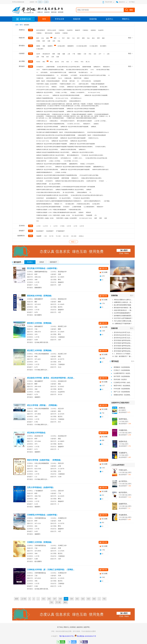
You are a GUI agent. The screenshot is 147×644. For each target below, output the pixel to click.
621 (77, 599)
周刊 (44, 62)
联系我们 (73, 627)
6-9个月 (69, 226)
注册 (46, 2)
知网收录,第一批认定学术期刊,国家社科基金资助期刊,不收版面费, (73, 167)
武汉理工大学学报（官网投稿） (40, 351)
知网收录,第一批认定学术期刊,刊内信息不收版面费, (50, 111)
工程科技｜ (39, 33)
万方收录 (101, 181)
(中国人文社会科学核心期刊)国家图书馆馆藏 (48, 207)
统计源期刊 (103, 46)
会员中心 (109, 19)
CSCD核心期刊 (93, 46)
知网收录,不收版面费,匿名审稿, (45, 98)
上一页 (24, 599)
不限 (31, 30)
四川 (48, 57)
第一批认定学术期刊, (65, 198)
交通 (49, 41)
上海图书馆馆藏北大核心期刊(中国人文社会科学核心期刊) (52, 129)
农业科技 (57, 33)
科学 (78, 38)
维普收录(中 (100, 207)
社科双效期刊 (97, 81)
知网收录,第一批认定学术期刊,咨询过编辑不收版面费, (75, 170)
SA (58, 75)
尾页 (65, 602)
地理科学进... (123, 442)
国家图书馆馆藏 (87, 67)
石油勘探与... (123, 453)
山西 (38, 57)
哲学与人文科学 (52, 30)
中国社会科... (123, 470)
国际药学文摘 (78, 78)
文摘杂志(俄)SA (54, 121)
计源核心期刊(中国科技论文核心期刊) (91, 178)
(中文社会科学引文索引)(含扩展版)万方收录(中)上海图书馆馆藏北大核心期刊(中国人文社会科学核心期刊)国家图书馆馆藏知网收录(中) (73, 90)
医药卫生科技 (49, 33)
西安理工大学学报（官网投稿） (40, 323)
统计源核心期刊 (70, 204)
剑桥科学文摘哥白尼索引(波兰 (100, 170)
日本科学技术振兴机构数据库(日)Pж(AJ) (98, 132)
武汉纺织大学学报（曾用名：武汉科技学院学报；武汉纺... (51, 378)
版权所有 (80, 627)
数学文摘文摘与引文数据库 (84, 121)
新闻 (83, 38)
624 (94, 599)
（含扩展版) (106, 201)
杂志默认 (30, 262)
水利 (54, 41)
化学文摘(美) (44, 72)
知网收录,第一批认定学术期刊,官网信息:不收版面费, (81, 109)
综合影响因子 (50, 231)
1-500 (45, 236)
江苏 (85, 54)
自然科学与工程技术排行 (120, 403)
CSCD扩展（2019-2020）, (74, 124)
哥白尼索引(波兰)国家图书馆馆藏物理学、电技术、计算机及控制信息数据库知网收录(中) (60, 132)
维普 (101, 218)
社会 (88, 38)
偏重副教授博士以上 (99, 167)
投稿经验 (93, 19)
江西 (53, 57)
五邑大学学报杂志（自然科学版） (41, 487)
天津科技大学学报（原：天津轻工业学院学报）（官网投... (51, 570)
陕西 (54, 54)
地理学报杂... (123, 419)
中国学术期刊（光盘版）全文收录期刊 (47, 84)
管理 (98, 38)
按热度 (42, 262)
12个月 (75, 226)
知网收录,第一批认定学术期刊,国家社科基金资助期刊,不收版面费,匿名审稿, (57, 175)
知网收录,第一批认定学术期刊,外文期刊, (83, 152)
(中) (96, 215)
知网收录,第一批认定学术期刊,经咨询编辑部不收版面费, (82, 87)
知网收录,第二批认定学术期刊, (79, 141)
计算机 (38, 41)
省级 (44, 46)
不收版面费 (89, 215)
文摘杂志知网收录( (82, 192)
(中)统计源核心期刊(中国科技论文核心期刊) (48, 192)
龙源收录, (96, 124)
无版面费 (39, 236)
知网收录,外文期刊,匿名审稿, (68, 150)
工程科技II (61, 30)
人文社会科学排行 (118, 465)
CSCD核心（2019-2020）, (43, 95)
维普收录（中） (59, 204)
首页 (44, 19)
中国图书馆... (123, 430)
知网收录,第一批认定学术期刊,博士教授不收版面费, (75, 127)
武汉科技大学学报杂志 (36, 433)
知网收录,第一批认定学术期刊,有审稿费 (47, 138)
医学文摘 (65, 81)
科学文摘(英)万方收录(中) (68, 121)
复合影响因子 (40, 231)
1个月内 (62, 226)
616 (49, 599)
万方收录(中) (40, 67)
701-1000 (58, 236)
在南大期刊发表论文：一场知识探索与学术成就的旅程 (122, 310)
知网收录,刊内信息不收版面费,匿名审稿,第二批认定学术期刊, (53, 152)
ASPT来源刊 (74, 75)
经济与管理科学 (41, 30)
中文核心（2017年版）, (62, 92)
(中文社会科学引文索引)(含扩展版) (89, 175)
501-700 (51, 236)
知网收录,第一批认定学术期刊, (45, 92)
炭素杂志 (122, 408)
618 (60, 599)
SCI (78, 81)
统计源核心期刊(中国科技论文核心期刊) (77, 70)
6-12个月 (45, 226)
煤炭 (103, 38)
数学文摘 (72, 81)
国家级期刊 (71, 46)
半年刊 (76, 62)
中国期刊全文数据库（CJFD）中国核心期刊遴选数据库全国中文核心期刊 (56, 212)
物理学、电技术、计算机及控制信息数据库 (48, 81)
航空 (44, 41)
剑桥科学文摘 (72, 72)
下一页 (58, 602)
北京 (95, 54)
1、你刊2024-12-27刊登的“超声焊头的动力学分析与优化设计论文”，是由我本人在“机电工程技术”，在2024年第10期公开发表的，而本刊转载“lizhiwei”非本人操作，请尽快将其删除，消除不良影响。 (122, 354)
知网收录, (94, 127)
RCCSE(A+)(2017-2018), (43, 141)
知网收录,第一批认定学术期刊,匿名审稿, (47, 170)
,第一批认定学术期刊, (68, 192)
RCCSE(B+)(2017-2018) (86, 218)
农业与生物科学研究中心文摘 (58, 72)
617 (55, 599)
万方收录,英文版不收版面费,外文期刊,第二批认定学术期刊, (52, 195)
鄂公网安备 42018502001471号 (86, 636)
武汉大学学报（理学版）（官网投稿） (43, 405)
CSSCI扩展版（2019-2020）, (71, 161)
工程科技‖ (85, 30)
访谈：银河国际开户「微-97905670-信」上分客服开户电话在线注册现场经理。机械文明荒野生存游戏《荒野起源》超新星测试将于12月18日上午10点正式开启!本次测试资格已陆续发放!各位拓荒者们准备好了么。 (122, 356)
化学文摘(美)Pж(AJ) (76, 98)
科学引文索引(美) (86, 81)
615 (44, 599)
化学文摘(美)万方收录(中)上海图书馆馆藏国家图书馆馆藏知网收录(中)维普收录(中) (59, 201)
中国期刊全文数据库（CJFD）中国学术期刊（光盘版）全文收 (53, 215)
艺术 (63, 38)
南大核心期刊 (104, 87)
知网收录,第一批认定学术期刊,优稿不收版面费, (82, 144)
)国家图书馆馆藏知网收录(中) (44, 172)
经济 (38, 38)
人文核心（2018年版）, (55, 161)
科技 (68, 38)
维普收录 (88, 212)
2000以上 (81, 236)
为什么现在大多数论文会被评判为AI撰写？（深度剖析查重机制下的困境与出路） (122, 321)
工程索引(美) (40, 78)
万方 (38, 221)
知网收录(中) (97, 67)
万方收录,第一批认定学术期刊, (82, 198)
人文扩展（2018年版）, (101, 121)
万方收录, (62, 87)
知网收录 (89, 190)
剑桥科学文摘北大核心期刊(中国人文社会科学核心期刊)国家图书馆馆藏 (56, 135)
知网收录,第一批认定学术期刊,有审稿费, (47, 127)
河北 (90, 54)
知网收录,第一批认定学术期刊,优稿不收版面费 (73, 138)
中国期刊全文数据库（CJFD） (68, 84)
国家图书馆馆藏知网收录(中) (44, 204)
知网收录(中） (83, 150)
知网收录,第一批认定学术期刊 (60, 141)
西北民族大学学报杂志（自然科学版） (43, 268)
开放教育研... (123, 515)
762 (104, 599)
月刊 (63, 62)
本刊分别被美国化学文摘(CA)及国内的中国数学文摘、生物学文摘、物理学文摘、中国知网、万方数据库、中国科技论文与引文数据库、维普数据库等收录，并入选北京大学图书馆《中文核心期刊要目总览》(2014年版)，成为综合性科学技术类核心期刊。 (73, 105)
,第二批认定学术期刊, (55, 184)
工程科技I (65, 33)
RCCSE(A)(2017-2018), (94, 92)
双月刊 (57, 62)
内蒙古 (79, 54)
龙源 (106, 218)
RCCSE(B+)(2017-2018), (43, 87)
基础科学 (78, 30)
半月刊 (38, 62)
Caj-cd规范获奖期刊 (89, 207)
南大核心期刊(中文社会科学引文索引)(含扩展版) (93, 75)
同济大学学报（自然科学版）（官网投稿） (45, 460)
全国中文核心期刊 (84, 84)
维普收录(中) (106, 67)
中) (90, 192)
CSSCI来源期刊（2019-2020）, (45, 167)
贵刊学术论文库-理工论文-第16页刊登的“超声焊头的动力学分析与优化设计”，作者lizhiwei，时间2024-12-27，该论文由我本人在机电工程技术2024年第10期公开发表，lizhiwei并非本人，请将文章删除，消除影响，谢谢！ (122, 332)
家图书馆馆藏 (65, 178)
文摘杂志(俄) (68, 78)
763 (52, 602)
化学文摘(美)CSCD (66, 158)
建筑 (48, 38)
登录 (40, 2)
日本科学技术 (40, 198)
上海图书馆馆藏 (50, 67)
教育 (55, 38)
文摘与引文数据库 (51, 78)
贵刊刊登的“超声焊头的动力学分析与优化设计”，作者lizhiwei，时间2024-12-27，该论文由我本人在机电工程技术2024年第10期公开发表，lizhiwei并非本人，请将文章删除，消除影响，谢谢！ (122, 340)
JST (91, 72)
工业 (73, 38)
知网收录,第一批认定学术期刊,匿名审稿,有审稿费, (66, 95)
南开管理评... (123, 493)
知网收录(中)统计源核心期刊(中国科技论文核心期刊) (70, 181)
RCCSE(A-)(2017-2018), (62, 98)
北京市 (38, 54)
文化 (43, 38)
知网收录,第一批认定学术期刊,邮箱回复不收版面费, (50, 109)
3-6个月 (55, 226)
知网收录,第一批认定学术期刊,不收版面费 (48, 178)
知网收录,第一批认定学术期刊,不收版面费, (96, 95)
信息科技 (93, 30)
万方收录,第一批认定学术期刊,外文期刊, (92, 155)
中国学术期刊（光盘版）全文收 (45, 218)
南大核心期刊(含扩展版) (103, 70)
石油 (59, 41)
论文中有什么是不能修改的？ (122, 318)
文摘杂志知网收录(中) (75, 101)
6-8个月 (82, 226)
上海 (69, 54)
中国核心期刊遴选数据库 (98, 84)
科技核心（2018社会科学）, (88, 164)
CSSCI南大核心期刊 (82, 46)
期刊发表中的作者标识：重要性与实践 (122, 308)
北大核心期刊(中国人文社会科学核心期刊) (68, 67)
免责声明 (87, 627)
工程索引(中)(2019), (93, 138)
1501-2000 (74, 236)
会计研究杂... (123, 481)
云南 (108, 54)
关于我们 (132, 2)
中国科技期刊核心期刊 (75, 210)
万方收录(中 (66, 207)
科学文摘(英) (64, 75)
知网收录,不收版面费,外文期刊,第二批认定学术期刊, (50, 155)
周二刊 (88, 62)
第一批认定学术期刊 (78, 215)
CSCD (38, 70)
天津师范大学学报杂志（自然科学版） (43, 515)
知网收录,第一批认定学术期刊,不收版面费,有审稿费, (81, 111)
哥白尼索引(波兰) (83, 72)
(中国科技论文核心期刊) (83, 204)
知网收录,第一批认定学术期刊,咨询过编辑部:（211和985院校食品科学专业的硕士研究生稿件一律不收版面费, (66, 187)
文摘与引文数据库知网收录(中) (92, 201)
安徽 (59, 54)
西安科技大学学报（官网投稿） (40, 296)
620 (72, 599)
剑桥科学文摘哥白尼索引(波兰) (45, 190)
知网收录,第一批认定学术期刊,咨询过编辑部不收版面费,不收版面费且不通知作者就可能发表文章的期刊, (65, 147)
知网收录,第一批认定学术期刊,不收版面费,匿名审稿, (50, 124)
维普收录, (54, 87)
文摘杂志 (86, 78)
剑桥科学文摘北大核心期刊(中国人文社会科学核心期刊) (51, 101)
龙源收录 (81, 212)
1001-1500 (66, 236)
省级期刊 (50, 46)
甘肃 (58, 57)
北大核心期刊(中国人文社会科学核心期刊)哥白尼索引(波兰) (87, 195)
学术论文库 (60, 19)
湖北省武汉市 (46, 54)
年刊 (82, 62)
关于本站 (60, 627)
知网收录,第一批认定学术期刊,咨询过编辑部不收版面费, (52, 164)
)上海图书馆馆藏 (77, 207)
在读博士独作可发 (91, 181)
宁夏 (43, 57)
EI (109, 75)
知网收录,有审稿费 (41, 184)
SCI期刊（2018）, (78, 158)
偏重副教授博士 (73, 164)
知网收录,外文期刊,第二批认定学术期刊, (47, 150)
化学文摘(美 (40, 181)
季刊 (51, 62)
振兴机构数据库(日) (52, 198)
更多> (132, 295)
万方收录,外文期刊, (100, 147)
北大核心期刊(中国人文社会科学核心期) (96, 158)
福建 (64, 54)
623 (88, 599)
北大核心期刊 (61, 46)
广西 (74, 54)
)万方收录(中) (49, 181)
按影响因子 (53, 262)
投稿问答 (77, 19)
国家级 (38, 46)
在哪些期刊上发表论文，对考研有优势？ (122, 302)
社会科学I (101, 30)
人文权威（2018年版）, (61, 172)
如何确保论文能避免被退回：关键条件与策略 (122, 316)
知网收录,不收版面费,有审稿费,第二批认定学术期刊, (70, 190)
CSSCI (92, 70)
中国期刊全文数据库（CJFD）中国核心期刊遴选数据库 (51, 210)
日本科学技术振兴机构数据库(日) (45, 75)
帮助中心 (126, 19)
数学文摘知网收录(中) (73, 155)
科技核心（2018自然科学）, (78, 92)
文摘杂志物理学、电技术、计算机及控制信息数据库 (92, 135)
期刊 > (22, 25)
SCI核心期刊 (40, 49)
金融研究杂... (123, 504)
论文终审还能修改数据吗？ (122, 313)
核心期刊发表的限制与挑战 (122, 305)
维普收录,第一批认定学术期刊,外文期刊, (47, 158)
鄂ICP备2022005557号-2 (67, 636)
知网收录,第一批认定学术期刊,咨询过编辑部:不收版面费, (52, 144)
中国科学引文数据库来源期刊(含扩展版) (53, 70)
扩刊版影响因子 (60, 231)
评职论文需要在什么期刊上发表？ (122, 300)
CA (37, 72)
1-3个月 (38, 226)
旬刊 (68, 62)
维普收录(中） (87, 124)
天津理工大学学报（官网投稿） (40, 542)
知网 (96, 218)
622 (83, 599)
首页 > (18, 25)
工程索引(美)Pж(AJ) (42, 121)
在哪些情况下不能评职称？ (122, 324)
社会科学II (70, 30)
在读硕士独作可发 (41, 161)
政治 (93, 38)
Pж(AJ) (60, 78)
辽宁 (100, 54)
